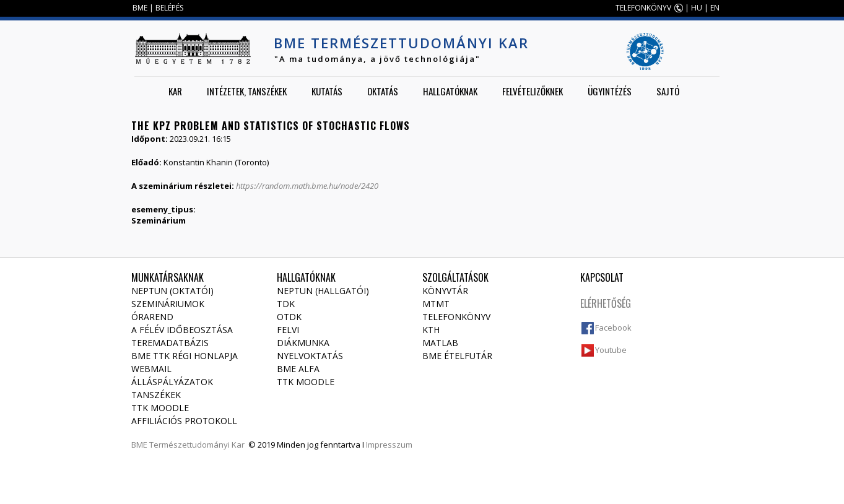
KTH (431, 330)
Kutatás (327, 91)
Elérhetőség (606, 303)
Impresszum (389, 445)
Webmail (151, 369)
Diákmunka (303, 343)
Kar (175, 91)
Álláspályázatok (172, 382)
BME (140, 8)
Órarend (152, 317)
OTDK (289, 317)
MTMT (436, 304)
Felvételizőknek (533, 91)
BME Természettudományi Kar (401, 43)
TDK (286, 304)
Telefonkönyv (456, 317)
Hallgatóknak (450, 91)
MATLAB (440, 343)
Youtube (611, 350)
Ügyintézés (610, 91)
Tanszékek (156, 395)
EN (715, 8)
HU (697, 8)
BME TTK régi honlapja (185, 356)
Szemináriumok (168, 304)
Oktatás (383, 91)
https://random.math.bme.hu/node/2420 (307, 186)
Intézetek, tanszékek (247, 91)
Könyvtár (445, 291)
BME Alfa (298, 369)
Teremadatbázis (170, 343)
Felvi (288, 330)
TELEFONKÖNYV (643, 8)
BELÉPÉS (169, 8)
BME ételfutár (457, 356)
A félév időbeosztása (182, 330)
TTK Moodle (160, 408)
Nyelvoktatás (310, 356)
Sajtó (668, 91)
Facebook (613, 328)
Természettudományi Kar (197, 445)
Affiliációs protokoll (184, 421)
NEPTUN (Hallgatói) (323, 291)
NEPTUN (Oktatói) (172, 291)
